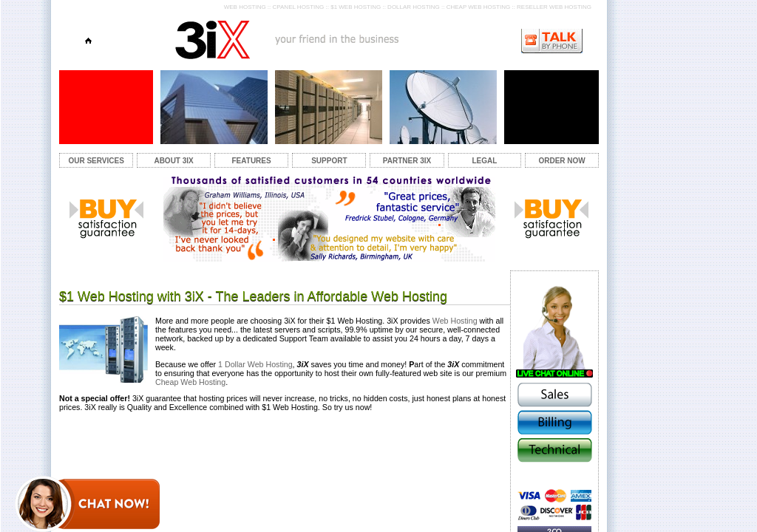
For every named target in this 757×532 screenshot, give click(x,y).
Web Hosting (455, 321)
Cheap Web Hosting (190, 382)
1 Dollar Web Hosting (255, 364)
